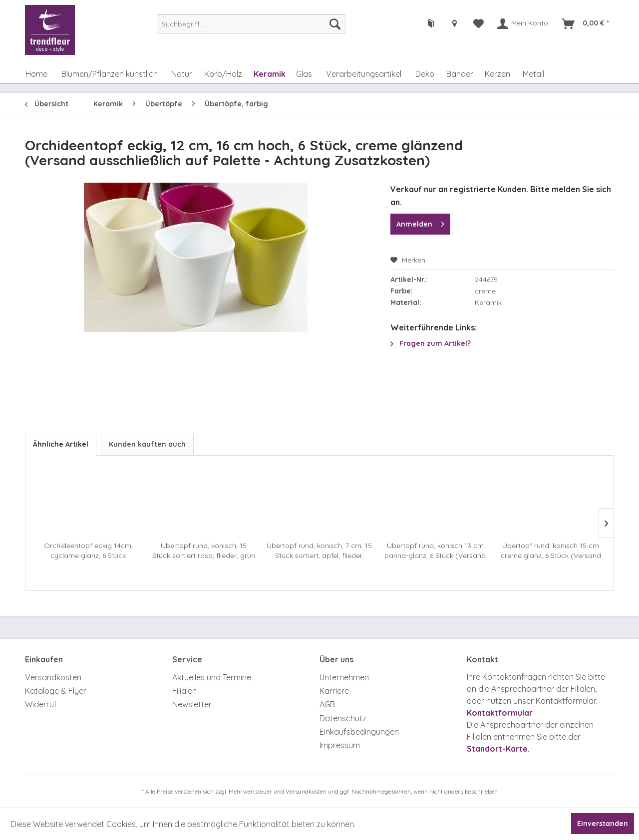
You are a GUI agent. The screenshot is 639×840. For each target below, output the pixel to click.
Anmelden (420, 222)
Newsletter (192, 704)
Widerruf (41, 704)
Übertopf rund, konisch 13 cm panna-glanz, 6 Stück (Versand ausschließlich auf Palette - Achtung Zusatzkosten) (435, 551)
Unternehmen (344, 677)
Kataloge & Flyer (56, 691)
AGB (327, 704)
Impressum (340, 745)
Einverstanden (603, 824)
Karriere (334, 691)
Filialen (184, 691)
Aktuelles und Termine (212, 677)
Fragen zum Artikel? (431, 343)
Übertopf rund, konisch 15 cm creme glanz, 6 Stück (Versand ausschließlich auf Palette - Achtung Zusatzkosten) (551, 551)
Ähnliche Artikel (61, 444)
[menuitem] (251, 24)
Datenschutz (343, 718)
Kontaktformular (500, 713)
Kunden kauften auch (147, 444)
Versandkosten (53, 677)
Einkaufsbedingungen (359, 732)
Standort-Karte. (498, 749)
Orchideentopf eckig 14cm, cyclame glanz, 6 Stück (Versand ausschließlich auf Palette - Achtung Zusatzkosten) (88, 551)
